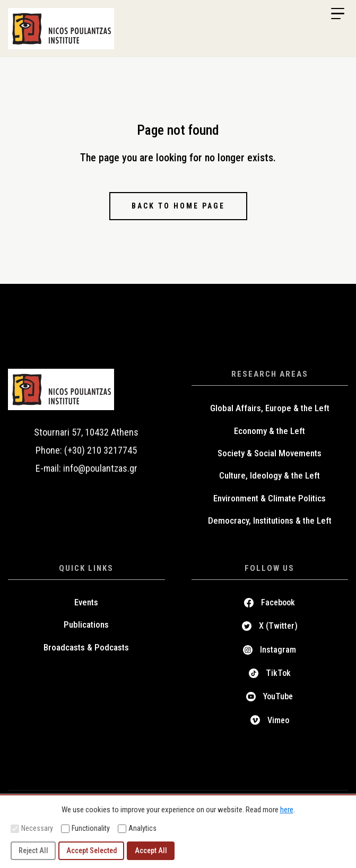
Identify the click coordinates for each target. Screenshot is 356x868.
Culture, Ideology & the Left (270, 475)
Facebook (278, 602)
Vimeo (278, 720)
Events (86, 602)
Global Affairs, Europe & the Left (270, 408)
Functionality (85, 828)
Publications (86, 624)
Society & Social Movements (270, 453)
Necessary (32, 828)
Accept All (151, 850)
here (287, 810)
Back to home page (178, 206)
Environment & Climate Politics (270, 498)
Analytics (137, 828)
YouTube (278, 696)
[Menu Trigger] (337, 14)
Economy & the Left (270, 431)
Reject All (33, 850)
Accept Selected (92, 850)
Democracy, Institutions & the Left (270, 520)
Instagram (278, 650)
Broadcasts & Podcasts (86, 647)
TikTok (278, 673)
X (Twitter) (278, 626)
